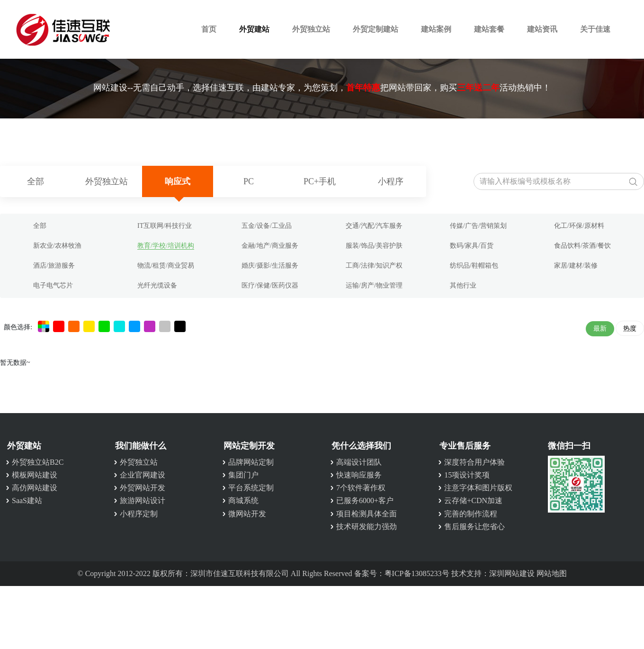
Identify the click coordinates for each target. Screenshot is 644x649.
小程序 (391, 181)
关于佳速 (595, 29)
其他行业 (463, 285)
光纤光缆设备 (157, 285)
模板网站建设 (35, 475)
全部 (36, 181)
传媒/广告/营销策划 (478, 226)
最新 (600, 329)
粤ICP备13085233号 (417, 573)
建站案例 (436, 29)
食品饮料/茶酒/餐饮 (582, 246)
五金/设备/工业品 (267, 226)
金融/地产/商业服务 (270, 246)
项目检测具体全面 (367, 514)
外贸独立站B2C (38, 462)
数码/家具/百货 (472, 246)
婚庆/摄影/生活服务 (270, 266)
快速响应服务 (359, 475)
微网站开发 (247, 514)
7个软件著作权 (361, 488)
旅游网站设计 (143, 500)
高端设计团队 (359, 462)
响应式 (178, 181)
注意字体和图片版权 (478, 488)
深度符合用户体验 (474, 462)
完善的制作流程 (471, 514)
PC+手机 (320, 181)
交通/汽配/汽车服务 (374, 226)
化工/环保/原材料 (579, 226)
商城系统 (243, 500)
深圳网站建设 (512, 573)
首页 (209, 29)
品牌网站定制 (251, 462)
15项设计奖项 (467, 475)
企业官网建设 (143, 475)
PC (249, 181)
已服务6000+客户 (365, 500)
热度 (630, 329)
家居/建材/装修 (576, 266)
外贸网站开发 (143, 488)
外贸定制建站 (376, 29)
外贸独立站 (311, 29)
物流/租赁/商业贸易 (166, 266)
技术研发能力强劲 (367, 527)
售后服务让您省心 (474, 527)
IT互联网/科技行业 (165, 226)
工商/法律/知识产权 (374, 266)
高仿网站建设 (35, 488)
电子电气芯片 (53, 285)
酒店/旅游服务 (54, 266)
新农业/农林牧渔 (57, 246)
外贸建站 (254, 29)
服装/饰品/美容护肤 (374, 246)
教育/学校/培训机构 (166, 246)
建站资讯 (542, 29)
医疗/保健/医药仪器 (270, 285)
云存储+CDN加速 (473, 500)
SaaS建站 (27, 500)
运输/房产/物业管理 (374, 285)
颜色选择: (18, 327)
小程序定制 (139, 514)
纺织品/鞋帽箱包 (474, 266)
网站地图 (552, 573)
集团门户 (243, 475)
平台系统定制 (251, 488)
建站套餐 (489, 29)
